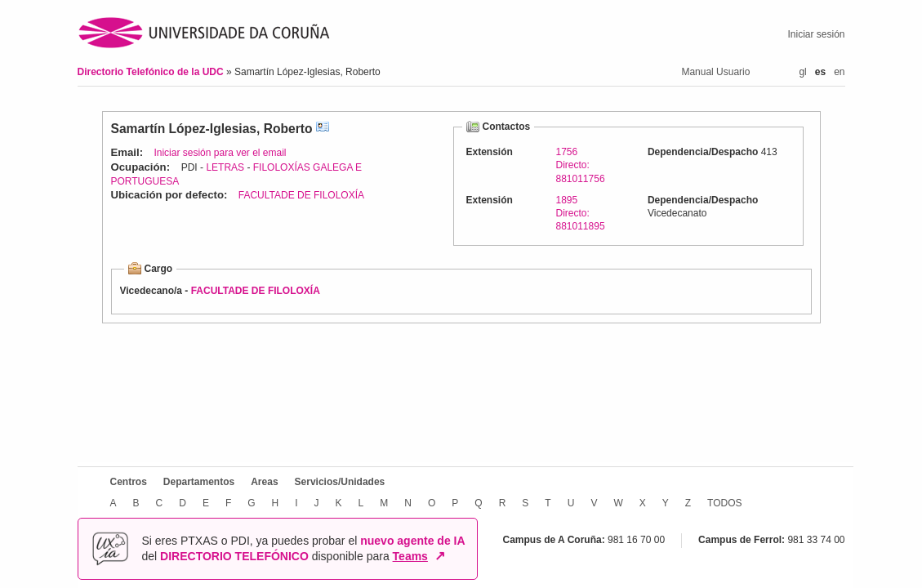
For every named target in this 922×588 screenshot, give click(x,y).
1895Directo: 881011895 (581, 213)
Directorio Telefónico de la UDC (152, 72)
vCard (323, 129)
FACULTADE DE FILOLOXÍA (301, 195)
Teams (410, 556)
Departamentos (199, 482)
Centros (129, 482)
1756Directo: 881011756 (581, 165)
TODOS (724, 503)
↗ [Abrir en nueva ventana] (440, 556)
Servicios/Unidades (340, 482)
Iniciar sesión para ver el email (220, 153)
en (839, 72)
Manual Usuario (715, 72)
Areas (264, 482)
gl (802, 72)
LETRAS (225, 167)
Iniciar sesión (816, 34)
